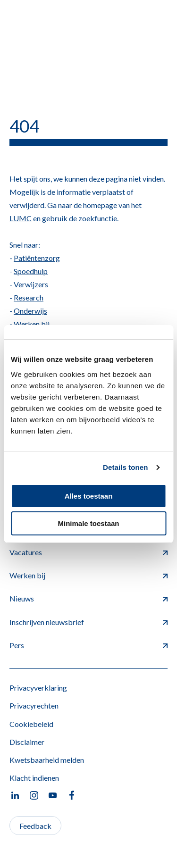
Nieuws (88, 598)
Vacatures (88, 552)
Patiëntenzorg (37, 258)
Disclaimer (27, 742)
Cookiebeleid (31, 724)
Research (29, 297)
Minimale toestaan (88, 523)
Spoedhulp (31, 271)
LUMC (21, 218)
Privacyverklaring (38, 688)
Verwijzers (31, 284)
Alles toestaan (89, 496)
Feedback (35, 826)
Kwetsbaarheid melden (47, 760)
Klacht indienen (34, 778)
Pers (88, 645)
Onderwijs (30, 311)
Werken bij (32, 324)
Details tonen (125, 467)
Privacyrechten (34, 705)
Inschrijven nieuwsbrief (88, 622)
